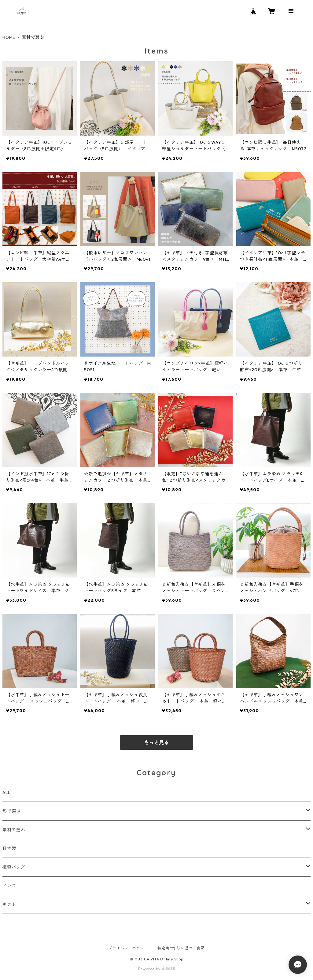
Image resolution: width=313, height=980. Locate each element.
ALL (6, 792)
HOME (9, 37)
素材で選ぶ (14, 830)
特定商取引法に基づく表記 (181, 948)
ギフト (9, 904)
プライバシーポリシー (128, 948)
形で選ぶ (11, 811)
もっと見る (156, 742)
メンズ (9, 886)
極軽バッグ (14, 867)
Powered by (157, 969)
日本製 (9, 848)
